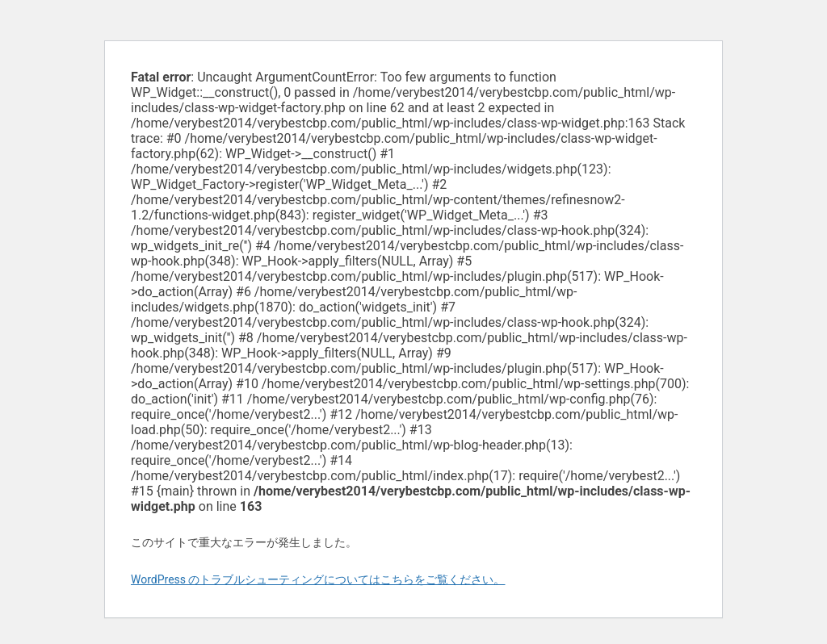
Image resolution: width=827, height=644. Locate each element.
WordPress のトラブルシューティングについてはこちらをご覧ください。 (318, 579)
